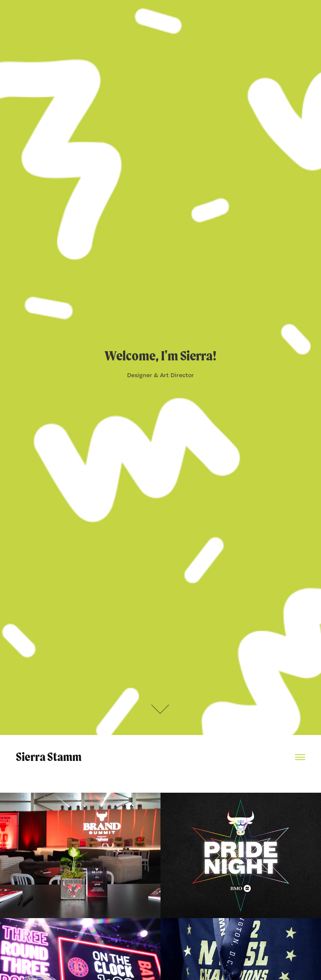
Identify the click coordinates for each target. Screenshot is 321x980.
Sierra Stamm (49, 757)
